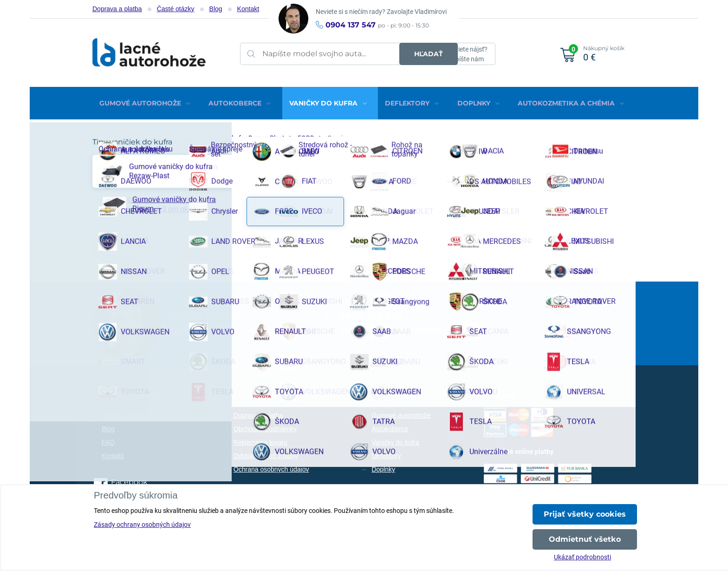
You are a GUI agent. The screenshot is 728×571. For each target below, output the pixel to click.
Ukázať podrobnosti (582, 557)
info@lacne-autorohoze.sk (403, 327)
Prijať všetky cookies (585, 514)
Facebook (129, 478)
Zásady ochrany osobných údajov (142, 525)
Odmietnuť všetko (585, 539)
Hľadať (409, 54)
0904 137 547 (351, 25)
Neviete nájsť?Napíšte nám (467, 54)
